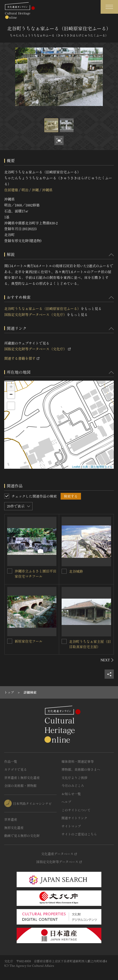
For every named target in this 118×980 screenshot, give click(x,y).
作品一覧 (11, 761)
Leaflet (76, 467)
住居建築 (11, 190)
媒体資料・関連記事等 (78, 761)
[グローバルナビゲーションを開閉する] (109, 7)
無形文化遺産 (14, 828)
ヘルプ (66, 802)
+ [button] (11, 387)
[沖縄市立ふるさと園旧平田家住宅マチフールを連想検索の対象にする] (10, 571)
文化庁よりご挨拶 (75, 778)
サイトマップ (71, 826)
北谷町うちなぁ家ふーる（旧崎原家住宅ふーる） (42, 309)
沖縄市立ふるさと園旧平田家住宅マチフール (36, 574)
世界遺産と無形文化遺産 (22, 778)
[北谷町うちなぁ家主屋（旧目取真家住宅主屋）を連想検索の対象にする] (64, 641)
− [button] (11, 395)
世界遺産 (11, 819)
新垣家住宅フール (29, 641)
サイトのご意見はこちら (79, 834)
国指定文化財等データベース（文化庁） (36, 314)
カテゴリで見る (16, 769)
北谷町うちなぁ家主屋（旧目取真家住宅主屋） (90, 644)
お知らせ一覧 (71, 794)
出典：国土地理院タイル (98, 467)
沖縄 (35, 190)
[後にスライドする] (107, 660)
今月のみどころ (73, 786)
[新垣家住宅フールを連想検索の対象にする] (10, 641)
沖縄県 (47, 190)
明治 (25, 190)
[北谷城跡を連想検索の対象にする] (64, 571)
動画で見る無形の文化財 (22, 836)
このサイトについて (76, 810)
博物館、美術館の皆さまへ (81, 769)
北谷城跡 (76, 571)
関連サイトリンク (75, 818)
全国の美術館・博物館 (20, 786)
